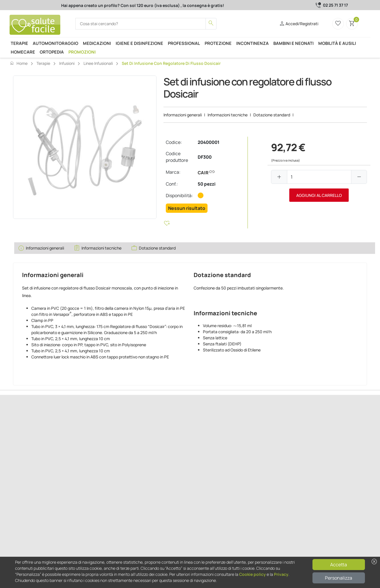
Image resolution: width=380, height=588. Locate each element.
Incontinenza (252, 43)
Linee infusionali (98, 63)
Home (19, 63)
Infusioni (67, 63)
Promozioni (82, 52)
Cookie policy (252, 574)
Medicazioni (97, 43)
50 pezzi (207, 184)
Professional (184, 43)
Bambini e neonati (293, 43)
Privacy (281, 574)
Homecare (23, 52)
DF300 (205, 157)
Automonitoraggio (56, 43)
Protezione (218, 43)
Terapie (19, 43)
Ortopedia (52, 52)
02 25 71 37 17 (335, 5)
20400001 (209, 142)
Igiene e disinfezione (139, 43)
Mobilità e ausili (337, 43)
